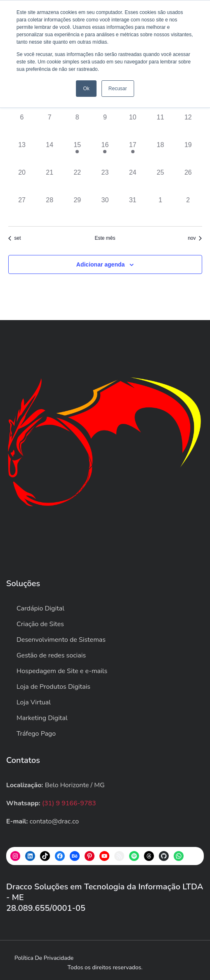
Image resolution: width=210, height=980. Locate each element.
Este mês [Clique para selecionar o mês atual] (105, 238)
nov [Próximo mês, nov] (195, 238)
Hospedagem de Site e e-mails (62, 671)
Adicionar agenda (100, 264)
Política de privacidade (44, 958)
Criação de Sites (40, 624)
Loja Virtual (34, 702)
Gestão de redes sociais (51, 655)
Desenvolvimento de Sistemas (61, 640)
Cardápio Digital (40, 608)
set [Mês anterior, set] (15, 238)
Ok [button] (86, 89)
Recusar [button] (118, 89)
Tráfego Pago (36, 734)
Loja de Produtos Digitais (53, 687)
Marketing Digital (42, 718)
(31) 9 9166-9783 (69, 803)
